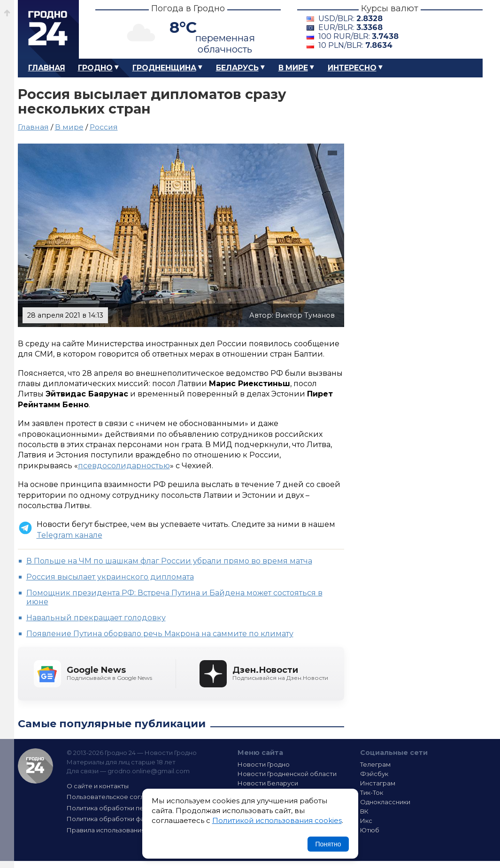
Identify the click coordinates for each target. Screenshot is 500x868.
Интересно (352, 68)
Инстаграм (378, 783)
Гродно (95, 68)
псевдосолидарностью (124, 466)
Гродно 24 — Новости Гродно (35, 766)
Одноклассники (385, 802)
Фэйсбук (374, 774)
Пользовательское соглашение (118, 797)
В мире (293, 68)
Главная (47, 68)
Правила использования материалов (126, 830)
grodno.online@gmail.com (149, 771)
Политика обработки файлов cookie (125, 819)
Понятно (328, 844)
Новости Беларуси (268, 783)
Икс (366, 821)
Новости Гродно (264, 764)
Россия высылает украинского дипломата (110, 577)
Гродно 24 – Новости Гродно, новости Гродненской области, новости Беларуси (48, 29)
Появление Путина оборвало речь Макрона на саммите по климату (160, 634)
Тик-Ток (372, 792)
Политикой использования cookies (277, 820)
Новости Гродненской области (287, 774)
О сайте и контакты (98, 786)
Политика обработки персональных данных (137, 808)
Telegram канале (69, 535)
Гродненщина (164, 68)
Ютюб (370, 830)
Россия (104, 127)
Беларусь (237, 68)
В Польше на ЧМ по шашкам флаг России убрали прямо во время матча (169, 561)
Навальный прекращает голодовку (96, 618)
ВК (364, 811)
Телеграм (375, 764)
